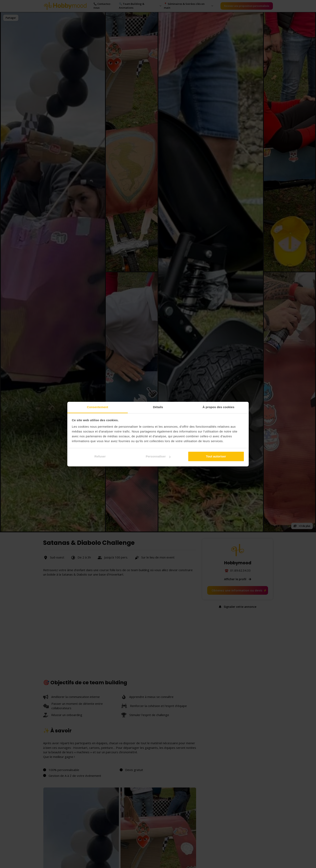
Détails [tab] (158, 407)
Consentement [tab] (97, 407)
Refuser (100, 456)
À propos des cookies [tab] (218, 407)
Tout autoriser (216, 456)
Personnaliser (158, 456)
